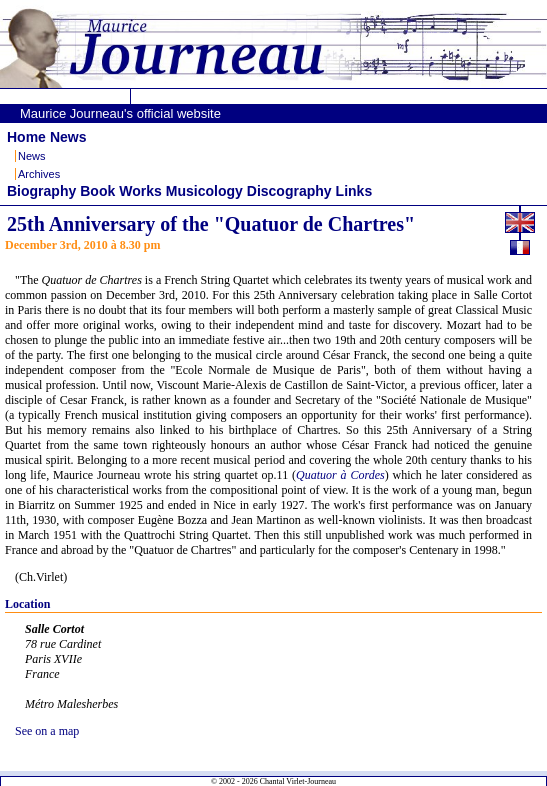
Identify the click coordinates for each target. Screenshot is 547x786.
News (68, 137)
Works (140, 191)
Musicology (204, 191)
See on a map (47, 731)
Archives (39, 174)
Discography (289, 191)
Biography (41, 191)
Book (97, 191)
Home (26, 137)
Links (354, 191)
